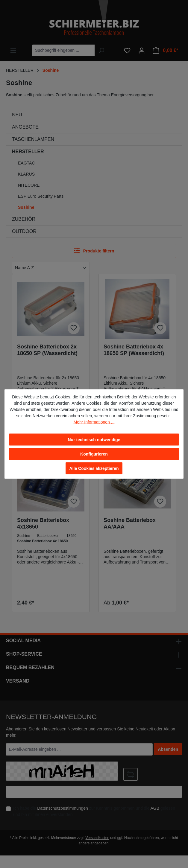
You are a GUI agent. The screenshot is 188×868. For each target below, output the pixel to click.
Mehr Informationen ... (94, 422)
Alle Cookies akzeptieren (94, 468)
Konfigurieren (94, 454)
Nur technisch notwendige (94, 440)
